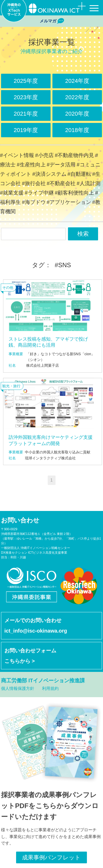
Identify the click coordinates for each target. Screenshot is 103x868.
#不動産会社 (61, 183)
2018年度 (77, 130)
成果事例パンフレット (51, 857)
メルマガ (52, 21)
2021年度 (26, 114)
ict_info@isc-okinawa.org (36, 631)
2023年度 (26, 97)
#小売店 (44, 155)
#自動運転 (79, 174)
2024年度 (77, 81)
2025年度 (26, 81)
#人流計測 (89, 183)
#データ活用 (61, 165)
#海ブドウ (34, 202)
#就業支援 (12, 193)
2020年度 (77, 114)
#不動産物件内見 (74, 155)
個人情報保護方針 (18, 688)
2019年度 (26, 130)
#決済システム (49, 174)
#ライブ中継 (39, 193)
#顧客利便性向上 (74, 193)
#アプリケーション (69, 202)
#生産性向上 (31, 165)
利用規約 (50, 688)
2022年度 (77, 97)
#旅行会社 (34, 183)
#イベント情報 (17, 155)
